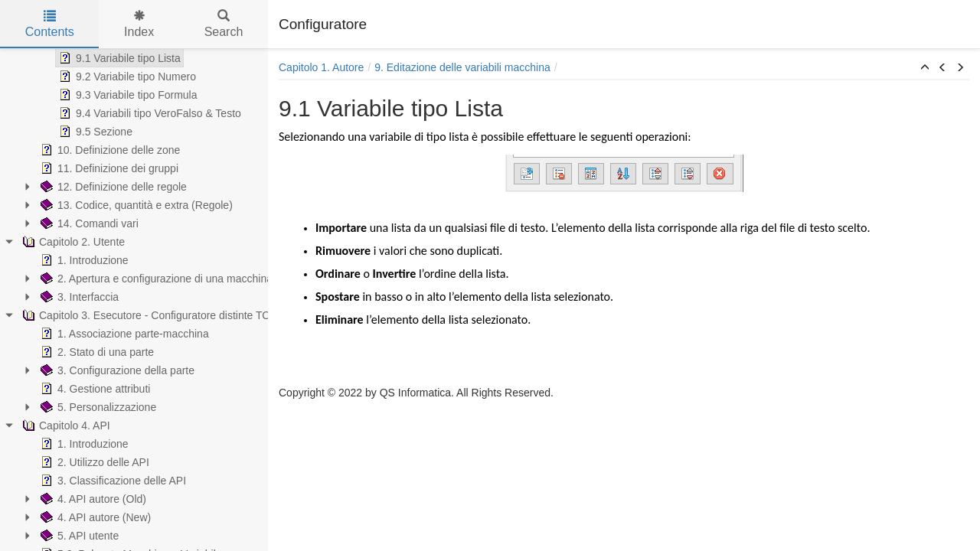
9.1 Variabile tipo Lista (118, 58)
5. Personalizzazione (97, 407)
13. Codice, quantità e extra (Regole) (135, 205)
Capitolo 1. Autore (321, 67)
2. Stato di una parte (96, 352)
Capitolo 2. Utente (72, 242)
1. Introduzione (83, 260)
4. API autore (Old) (92, 499)
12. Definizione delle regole (112, 187)
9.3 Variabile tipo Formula (126, 95)
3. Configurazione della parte (116, 370)
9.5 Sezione (94, 132)
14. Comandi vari (88, 223)
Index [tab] (139, 24)
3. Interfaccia (78, 297)
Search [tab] (224, 24)
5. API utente (78, 536)
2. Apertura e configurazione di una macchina (155, 279)
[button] (925, 68)
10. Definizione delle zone (109, 150)
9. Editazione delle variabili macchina (462, 67)
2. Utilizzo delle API (93, 462)
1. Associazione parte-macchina (123, 334)
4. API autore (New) (94, 517)
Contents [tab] (50, 24)
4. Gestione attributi (94, 389)
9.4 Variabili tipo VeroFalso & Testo (149, 113)
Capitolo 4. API (65, 425)
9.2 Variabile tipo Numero (126, 77)
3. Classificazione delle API (112, 481)
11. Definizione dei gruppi (108, 168)
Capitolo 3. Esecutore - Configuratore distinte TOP (149, 315)
